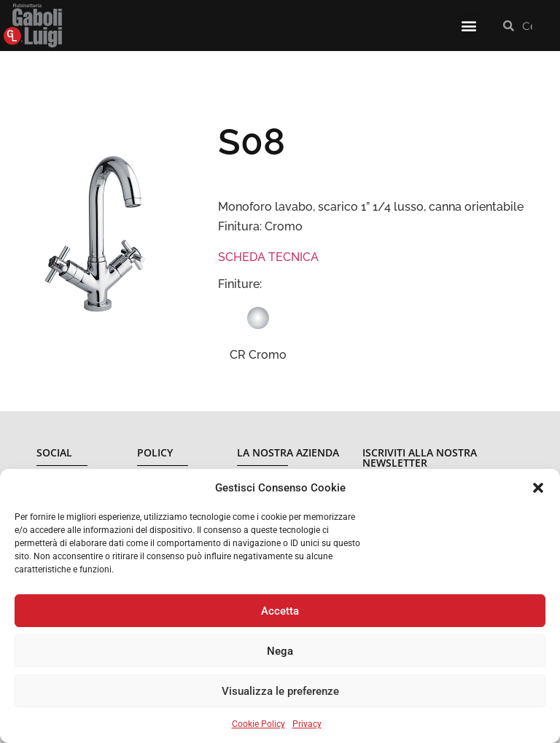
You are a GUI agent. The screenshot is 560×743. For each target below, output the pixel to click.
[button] (538, 488)
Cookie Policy (258, 724)
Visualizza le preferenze (280, 691)
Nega (280, 651)
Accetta (280, 611)
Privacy (307, 724)
